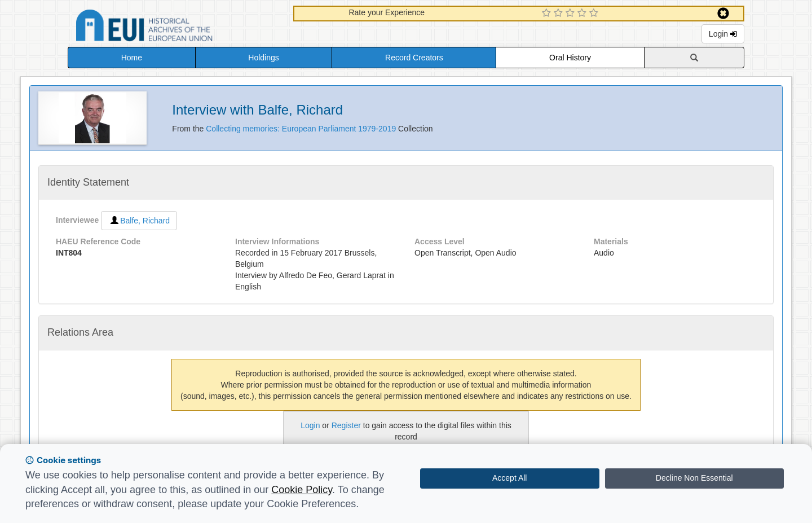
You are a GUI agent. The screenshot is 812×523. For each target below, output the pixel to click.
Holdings (263, 58)
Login (723, 34)
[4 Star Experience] (583, 14)
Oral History (570, 58)
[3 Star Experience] (572, 14)
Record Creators (414, 58)
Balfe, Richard (139, 221)
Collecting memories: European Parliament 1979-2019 (302, 129)
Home (132, 58)
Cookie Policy (302, 490)
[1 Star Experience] (548, 14)
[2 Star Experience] (560, 14)
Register (346, 425)
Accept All (509, 478)
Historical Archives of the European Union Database (176, 27)
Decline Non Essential (694, 478)
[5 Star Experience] (595, 14)
